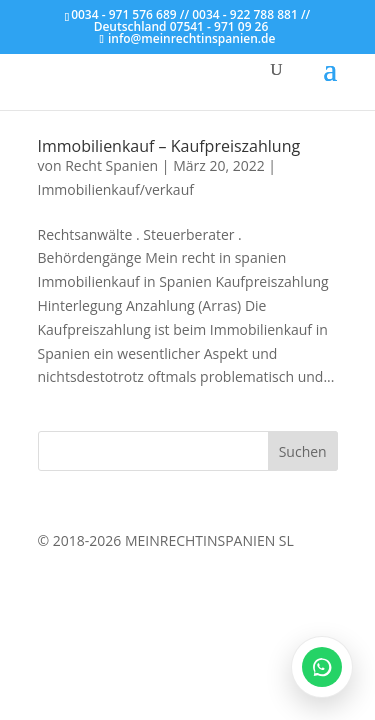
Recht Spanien (111, 165)
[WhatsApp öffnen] (322, 667)
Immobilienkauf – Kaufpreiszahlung (169, 146)
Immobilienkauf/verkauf (116, 189)
